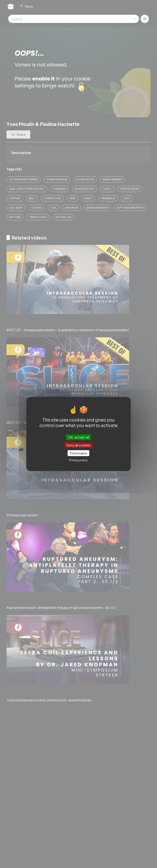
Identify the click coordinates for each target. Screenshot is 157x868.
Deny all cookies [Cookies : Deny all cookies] (78, 445)
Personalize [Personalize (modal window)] (78, 453)
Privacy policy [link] (78, 460)
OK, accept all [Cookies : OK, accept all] (78, 437)
